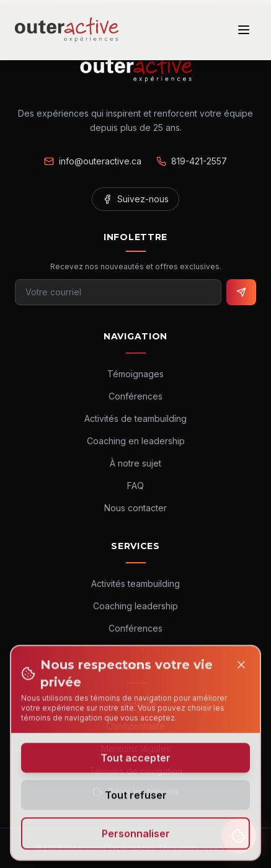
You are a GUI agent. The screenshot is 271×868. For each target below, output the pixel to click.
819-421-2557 (192, 161)
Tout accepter (135, 761)
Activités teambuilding (135, 584)
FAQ (135, 485)
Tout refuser (136, 799)
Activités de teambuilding (135, 418)
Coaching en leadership (136, 441)
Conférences (135, 396)
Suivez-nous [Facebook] (135, 199)
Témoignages (135, 374)
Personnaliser (136, 837)
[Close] (241, 668)
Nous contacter (135, 508)
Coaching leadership (135, 606)
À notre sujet (135, 463)
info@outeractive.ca (93, 161)
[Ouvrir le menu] (244, 30)
